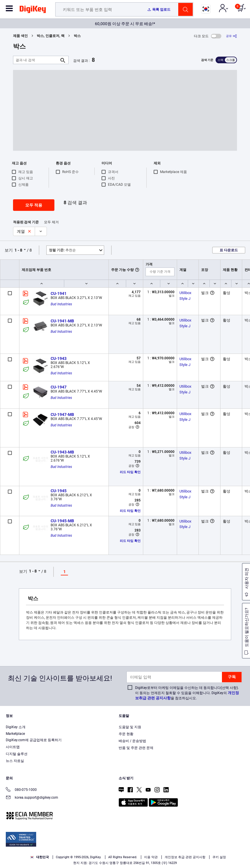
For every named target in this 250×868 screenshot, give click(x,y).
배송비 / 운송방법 (132, 741)
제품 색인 (20, 36)
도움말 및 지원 (130, 727)
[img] (33, 10)
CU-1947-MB (62, 415)
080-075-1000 (21, 790)
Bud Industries (61, 304)
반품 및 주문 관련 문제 (136, 748)
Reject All (158, 858)
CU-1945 (59, 491)
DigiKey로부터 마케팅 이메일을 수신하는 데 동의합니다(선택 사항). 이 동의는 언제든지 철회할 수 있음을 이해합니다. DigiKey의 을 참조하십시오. (187, 693)
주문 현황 (126, 734)
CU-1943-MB (62, 452)
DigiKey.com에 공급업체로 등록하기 (34, 740)
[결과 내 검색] (36, 60)
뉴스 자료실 (15, 761)
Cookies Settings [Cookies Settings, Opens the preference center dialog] (79, 858)
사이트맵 (13, 747)
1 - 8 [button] (18, 250)
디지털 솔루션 (17, 754)
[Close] (241, 836)
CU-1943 (59, 358)
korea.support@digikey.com (32, 798)
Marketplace (15, 734)
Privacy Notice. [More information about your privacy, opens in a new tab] (155, 847)
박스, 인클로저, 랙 (51, 36)
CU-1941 (59, 293)
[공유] (231, 36)
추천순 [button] (62, 250)
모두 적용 (34, 205)
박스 (77, 36)
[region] (125, 847)
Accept (119, 858)
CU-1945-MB (62, 521)
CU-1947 (59, 387)
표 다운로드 (229, 250)
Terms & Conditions (119, 847)
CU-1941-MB (62, 321)
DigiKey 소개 (16, 727)
